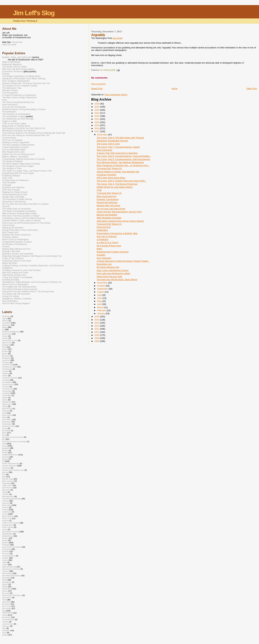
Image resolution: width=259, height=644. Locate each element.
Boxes (5, 354)
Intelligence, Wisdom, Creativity (17, 299)
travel (5, 615)
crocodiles (7, 395)
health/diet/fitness (10, 455)
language (6, 483)
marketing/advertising (12, 499)
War (4, 628)
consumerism (8, 384)
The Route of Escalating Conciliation (19, 211)
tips (4, 611)
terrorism (6, 604)
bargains (6, 345)
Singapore (7, 582)
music (5, 514)
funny (5, 446)
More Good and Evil (106, 196)
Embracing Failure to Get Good (17, 261)
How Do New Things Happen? (16, 303)
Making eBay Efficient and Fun (16, 249)
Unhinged (7, 185)
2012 (97, 329)
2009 (97, 338)
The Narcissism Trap (12, 88)
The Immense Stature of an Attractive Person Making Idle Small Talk (34, 133)
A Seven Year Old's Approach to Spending (117, 153)
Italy (4, 477)
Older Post (252, 88)
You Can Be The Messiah (14, 107)
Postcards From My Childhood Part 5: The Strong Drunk (28, 292)
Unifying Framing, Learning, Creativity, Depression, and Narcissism (33, 266)
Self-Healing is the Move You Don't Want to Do (24, 128)
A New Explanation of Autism (16, 147)
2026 (97, 104)
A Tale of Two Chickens (13, 258)
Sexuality (6, 578)
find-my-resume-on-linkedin (14, 441)
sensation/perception (11, 575)
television (6, 602)
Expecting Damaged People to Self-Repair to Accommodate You (32, 256)
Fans (4, 100)
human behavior (9, 466)
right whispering (9, 567)
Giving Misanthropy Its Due (15, 195)
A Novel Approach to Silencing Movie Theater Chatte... (123, 261)
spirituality (7, 589)
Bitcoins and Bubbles (107, 215)
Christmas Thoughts (106, 175)
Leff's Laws (7, 485)
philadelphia (8, 534)
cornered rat (8, 389)
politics (5, 542)
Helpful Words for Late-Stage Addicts (115, 187)
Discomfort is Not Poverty (14, 202)
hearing (5, 457)
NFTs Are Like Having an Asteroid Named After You (26, 135)
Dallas (5, 397)
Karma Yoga (8, 479)
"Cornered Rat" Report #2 (109, 193)
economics (7, 419)
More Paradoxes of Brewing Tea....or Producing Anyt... (123, 165)
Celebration (102, 230)
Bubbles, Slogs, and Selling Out (17, 57)
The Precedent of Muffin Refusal (17, 199)
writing (5, 635)
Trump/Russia (8, 619)
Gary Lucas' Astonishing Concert (113, 270)
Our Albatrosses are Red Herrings (18, 119)
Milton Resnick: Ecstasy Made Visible (19, 213)
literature (6, 490)
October (101, 286)
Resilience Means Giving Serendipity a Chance (24, 109)
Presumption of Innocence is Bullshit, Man (117, 233)
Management (8, 496)
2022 (97, 116)
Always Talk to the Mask (13, 197)
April (100, 304)
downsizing (7, 408)
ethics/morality (9, 426)
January (101, 313)
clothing (6, 373)
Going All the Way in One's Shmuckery (20, 230)
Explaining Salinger (11, 176)
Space (5, 584)
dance (5, 400)
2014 (97, 323)
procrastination (9, 556)
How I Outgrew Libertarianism (16, 81)
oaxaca (5, 521)
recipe (5, 564)
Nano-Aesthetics (10, 301)
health (5, 452)
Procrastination (9, 112)
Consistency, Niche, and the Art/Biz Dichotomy (24, 218)
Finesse (6, 74)
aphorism (6, 325)
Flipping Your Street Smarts (15, 192)
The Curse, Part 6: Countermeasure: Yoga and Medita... (124, 156)
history (5, 459)
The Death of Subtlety (12, 161)
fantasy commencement (13, 437)
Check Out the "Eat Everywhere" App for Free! (119, 212)
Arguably (101, 255)
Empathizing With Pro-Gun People (18, 173)
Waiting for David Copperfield (16, 142)
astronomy (7, 334)
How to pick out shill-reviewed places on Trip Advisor (26, 223)
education (7, 422)
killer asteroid (8, 481)
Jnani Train (7, 178)
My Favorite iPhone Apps (109, 246)
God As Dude (8, 225)
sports (5, 591)
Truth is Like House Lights (14, 124)
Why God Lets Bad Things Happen (18, 69)
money (5, 510)
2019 (97, 125)
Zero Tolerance (104, 258)
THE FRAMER (9, 183)
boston (5, 351)
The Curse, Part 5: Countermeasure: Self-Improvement (123, 159)
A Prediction (102, 239)
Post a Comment (98, 84)
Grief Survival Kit (10, 105)
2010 (97, 335)
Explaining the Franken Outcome (113, 252)
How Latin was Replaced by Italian (113, 273)
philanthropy (8, 536)
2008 (97, 341)
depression (7, 404)
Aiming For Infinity (11, 296)
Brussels (6, 356)
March (101, 307)
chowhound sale (9, 367)
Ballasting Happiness (12, 64)
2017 (97, 131)
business (6, 360)
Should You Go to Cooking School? (18, 154)
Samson (6, 206)
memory (6, 503)
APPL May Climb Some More (111, 178)
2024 (97, 110)
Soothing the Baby (11, 280)
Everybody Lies (104, 264)
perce (5, 529)
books (5, 349)
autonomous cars (10, 340)
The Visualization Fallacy (14, 116)
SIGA (5, 580)
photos (5, 538)
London (5, 494)
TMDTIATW (7, 613)
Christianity (7, 369)
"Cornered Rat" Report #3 (109, 168)
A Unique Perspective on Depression (19, 95)
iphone (5, 472)
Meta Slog (7, 505)
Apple (5, 327)
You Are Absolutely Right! (14, 150)
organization (8, 525)
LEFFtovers (7, 488)
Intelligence (7, 268)
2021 (97, 119)
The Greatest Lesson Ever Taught (18, 166)
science (6, 571)
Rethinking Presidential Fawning (112, 141)
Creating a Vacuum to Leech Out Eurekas (21, 270)
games (5, 450)
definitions (7, 402)
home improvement (11, 463)
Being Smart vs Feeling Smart (16, 126)
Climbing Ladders (10, 237)
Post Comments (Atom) (116, 95)
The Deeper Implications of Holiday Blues (21, 76)
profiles (5, 558)
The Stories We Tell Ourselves (16, 294)
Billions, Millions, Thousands (15, 157)
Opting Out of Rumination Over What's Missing (24, 79)
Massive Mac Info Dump (108, 205)
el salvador (7, 424)
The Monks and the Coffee (14, 67)
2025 (97, 107)
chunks (5, 371)
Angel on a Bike (9, 121)
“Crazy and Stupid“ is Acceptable (17, 277)
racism (5, 560)
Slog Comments (104, 150)
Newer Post (97, 88)
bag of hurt (7, 343)
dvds (4, 413)
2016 (97, 317)
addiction (6, 316)
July (99, 295)
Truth (99, 190)
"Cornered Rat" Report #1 (109, 224)
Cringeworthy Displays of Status (17, 242)
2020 (97, 122)
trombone (6, 617)
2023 (97, 113)
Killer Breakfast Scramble (109, 218)
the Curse (7, 606)
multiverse (7, 512)
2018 (97, 128)
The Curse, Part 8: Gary (108, 144)
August (101, 292)
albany (5, 321)
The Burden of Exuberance (15, 244)
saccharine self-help (11, 569)
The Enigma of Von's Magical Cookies (20, 86)
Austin (5, 336)
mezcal (5, 507)
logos (5, 492)
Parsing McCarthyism (107, 202)
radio (4, 562)
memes (5, 501)
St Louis (6, 593)
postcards (7, 549)
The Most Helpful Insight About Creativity (21, 164)
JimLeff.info (17, 42)
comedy (6, 380)
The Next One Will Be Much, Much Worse (117, 279)
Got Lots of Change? (107, 236)
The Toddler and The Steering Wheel (19, 287)
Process (6, 247)
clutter (5, 375)
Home (174, 88)
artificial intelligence (11, 332)
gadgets (6, 448)
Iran (4, 474)
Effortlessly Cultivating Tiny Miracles (19, 131)
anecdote (6, 323)
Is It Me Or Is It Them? (108, 242)
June (100, 298)
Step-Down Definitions (12, 595)
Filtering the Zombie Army (14, 275)
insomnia (6, 468)
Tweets (5, 622)
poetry (5, 540)
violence (6, 626)
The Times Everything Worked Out (18, 102)
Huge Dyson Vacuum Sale (109, 276)
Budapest (6, 358)
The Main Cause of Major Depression (19, 98)
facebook (6, 430)
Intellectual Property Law (13, 470)
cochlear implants (10, 378)
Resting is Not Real (11, 251)
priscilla (5, 551)
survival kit (7, 597)
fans (4, 435)
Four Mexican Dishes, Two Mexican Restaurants (120, 162)
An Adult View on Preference (15, 180)
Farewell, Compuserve (108, 199)
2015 (97, 320)
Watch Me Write (10, 263)
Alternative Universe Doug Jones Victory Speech (120, 221)
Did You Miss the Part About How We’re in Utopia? (26, 204)
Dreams (6, 411)
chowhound (7, 365)
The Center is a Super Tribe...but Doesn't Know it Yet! (27, 171)
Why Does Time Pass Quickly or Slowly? (21, 216)
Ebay (4, 417)
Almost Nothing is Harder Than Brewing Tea (118, 172)
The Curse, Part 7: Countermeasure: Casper (118, 147)
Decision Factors (10, 90)
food (4, 444)
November (103, 283)
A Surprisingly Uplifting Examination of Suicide (24, 159)
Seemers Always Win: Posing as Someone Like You (26, 83)
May (100, 301)
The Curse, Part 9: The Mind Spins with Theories (120, 138)
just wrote (117, 38)
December (103, 135)
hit (3, 461)
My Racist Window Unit (108, 267)
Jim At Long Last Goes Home (111, 209)
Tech (4, 600)
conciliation (7, 382)
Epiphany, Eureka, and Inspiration (18, 254)
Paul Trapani (8, 527)
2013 (97, 326)
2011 (97, 332)
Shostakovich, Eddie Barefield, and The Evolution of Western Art (32, 282)
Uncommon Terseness (13, 71)
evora (5, 428)
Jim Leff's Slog (34, 13)
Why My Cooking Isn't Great (15, 273)
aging (5, 318)
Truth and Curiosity (11, 190)
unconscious (8, 624)
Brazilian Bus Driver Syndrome (16, 235)
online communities (11, 523)
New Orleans (8, 516)
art (3, 329)
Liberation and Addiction (13, 187)
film (4, 439)
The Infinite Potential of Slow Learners (20, 289)
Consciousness (9, 138)
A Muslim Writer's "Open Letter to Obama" (22, 221)
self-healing (7, 573)
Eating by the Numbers (13, 228)
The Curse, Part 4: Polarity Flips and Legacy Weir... (122, 181)
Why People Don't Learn (13, 152)
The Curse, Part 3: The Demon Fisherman (117, 184)
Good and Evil (104, 227)
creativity (6, 393)
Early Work (7, 415)
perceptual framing (10, 532)
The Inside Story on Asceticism (16, 209)
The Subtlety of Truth (12, 169)
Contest (6, 386)
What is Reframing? (11, 62)
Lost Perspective (10, 93)
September (103, 289)
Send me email (9, 45)
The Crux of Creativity (12, 140)
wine (4, 633)
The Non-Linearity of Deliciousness (18, 145)
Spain (5, 586)
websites (6, 630)
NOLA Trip (7, 518)
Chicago (6, 362)
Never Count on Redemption (15, 240)
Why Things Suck (10, 232)
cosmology (7, 391)
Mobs (99, 249)
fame (4, 433)
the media (7, 608)
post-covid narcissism (12, 547)
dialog (5, 406)
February (102, 310)
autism (5, 338)
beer (4, 347)
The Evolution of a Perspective (16, 114)
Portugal (6, 545)
